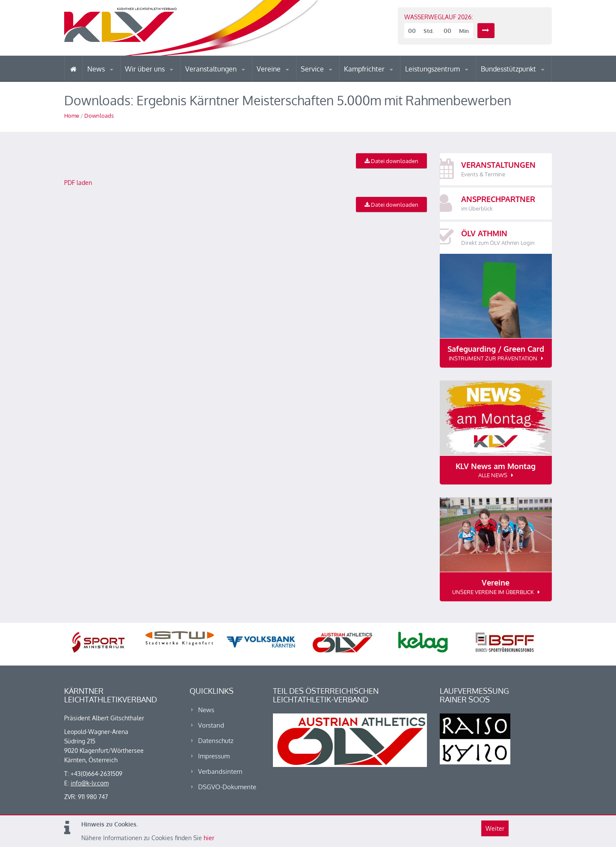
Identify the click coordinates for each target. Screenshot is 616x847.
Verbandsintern (220, 771)
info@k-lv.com (90, 783)
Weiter (495, 828)
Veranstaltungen (212, 69)
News (97, 69)
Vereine (269, 69)
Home (72, 116)
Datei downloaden (391, 161)
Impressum (214, 756)
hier (209, 838)
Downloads (99, 116)
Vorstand (211, 725)
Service (313, 69)
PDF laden (78, 183)
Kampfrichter (365, 69)
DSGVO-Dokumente (227, 787)
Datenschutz (216, 741)
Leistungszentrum (433, 69)
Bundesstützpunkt (509, 69)
